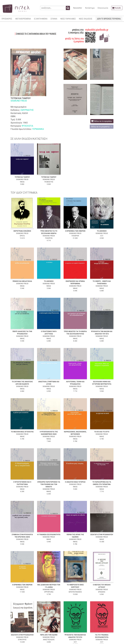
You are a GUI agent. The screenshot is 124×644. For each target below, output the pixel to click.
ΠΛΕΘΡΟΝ (49, 238)
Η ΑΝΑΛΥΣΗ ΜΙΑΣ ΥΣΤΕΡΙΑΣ (75, 482)
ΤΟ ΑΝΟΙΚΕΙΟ (102, 231)
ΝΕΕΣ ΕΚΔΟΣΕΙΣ (86, 19)
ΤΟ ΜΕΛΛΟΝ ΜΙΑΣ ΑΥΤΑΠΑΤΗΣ (22, 432)
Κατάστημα (90, 8)
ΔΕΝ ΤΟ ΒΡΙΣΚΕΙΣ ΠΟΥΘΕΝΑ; (109, 19)
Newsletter (77, 8)
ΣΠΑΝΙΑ (54, 19)
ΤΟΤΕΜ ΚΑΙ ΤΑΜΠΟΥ (22, 177)
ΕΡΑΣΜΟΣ (102, 592)
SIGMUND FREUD (19, 101)
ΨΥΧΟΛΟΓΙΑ (28, 126)
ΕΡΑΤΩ (22, 236)
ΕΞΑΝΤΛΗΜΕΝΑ (41, 19)
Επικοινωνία (103, 8)
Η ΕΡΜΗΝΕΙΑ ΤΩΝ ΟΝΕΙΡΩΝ (75, 231)
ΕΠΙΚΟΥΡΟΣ (22, 640)
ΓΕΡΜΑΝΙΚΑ (38, 129)
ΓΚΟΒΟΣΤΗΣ (49, 182)
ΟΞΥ (102, 236)
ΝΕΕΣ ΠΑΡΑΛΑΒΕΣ (68, 19)
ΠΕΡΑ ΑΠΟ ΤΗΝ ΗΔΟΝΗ (49, 635)
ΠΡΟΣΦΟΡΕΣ (7, 19)
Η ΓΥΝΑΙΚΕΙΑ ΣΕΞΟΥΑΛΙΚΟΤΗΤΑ (49, 535)
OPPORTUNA (49, 592)
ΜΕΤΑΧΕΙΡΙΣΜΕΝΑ (23, 19)
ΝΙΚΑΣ (22, 182)
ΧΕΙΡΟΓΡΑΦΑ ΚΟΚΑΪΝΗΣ (22, 231)
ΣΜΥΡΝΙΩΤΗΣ (27, 110)
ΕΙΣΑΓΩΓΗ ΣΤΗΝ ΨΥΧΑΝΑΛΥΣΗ (102, 535)
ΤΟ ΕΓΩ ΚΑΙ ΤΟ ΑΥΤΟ (102, 432)
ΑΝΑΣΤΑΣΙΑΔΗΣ (49, 640)
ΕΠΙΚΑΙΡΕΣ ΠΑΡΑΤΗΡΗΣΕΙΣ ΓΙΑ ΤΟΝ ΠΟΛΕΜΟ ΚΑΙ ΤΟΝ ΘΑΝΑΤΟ (49, 484)
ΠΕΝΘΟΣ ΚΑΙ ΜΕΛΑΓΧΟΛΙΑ (22, 281)
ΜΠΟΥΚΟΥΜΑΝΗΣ (75, 592)
